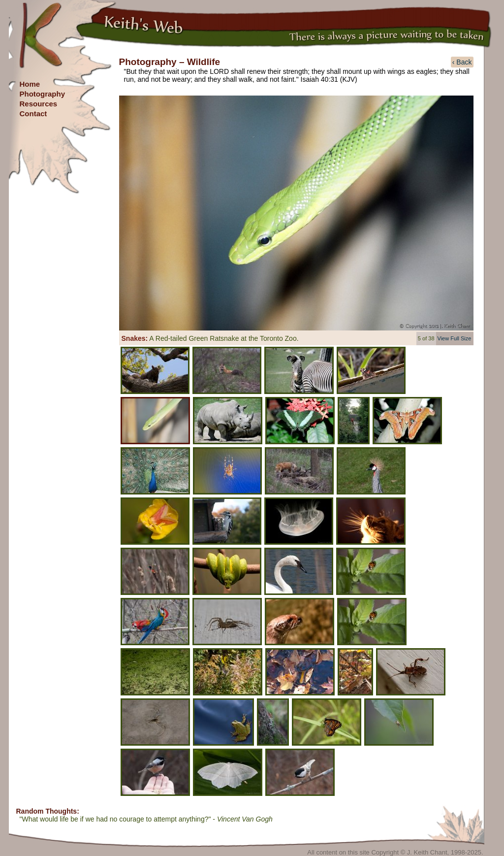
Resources (39, 104)
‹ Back (462, 62)
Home (30, 84)
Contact (33, 114)
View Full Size (455, 338)
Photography (43, 94)
